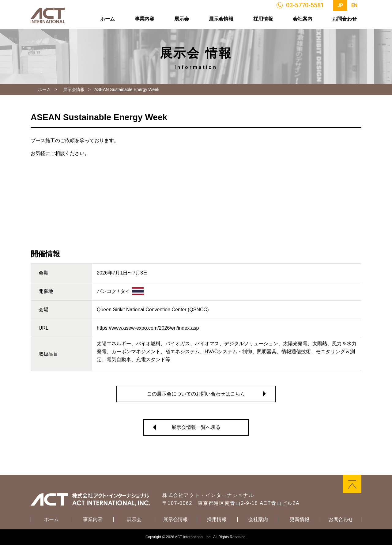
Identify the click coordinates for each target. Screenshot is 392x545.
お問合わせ (345, 19)
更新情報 (300, 520)
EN (354, 5)
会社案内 (303, 19)
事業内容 (145, 19)
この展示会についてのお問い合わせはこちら (196, 394)
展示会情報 (221, 19)
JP (340, 5)
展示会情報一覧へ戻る (196, 427)
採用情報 (263, 19)
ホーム (107, 19)
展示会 (182, 19)
